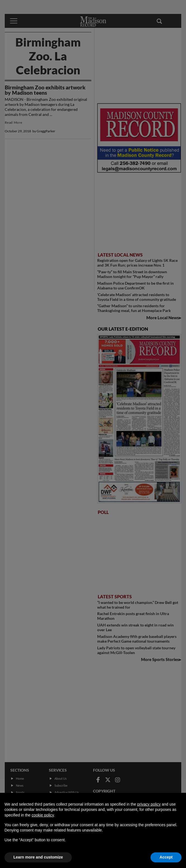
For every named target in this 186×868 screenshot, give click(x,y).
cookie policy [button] (43, 815)
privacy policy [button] (149, 804)
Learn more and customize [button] (38, 857)
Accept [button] (166, 857)
